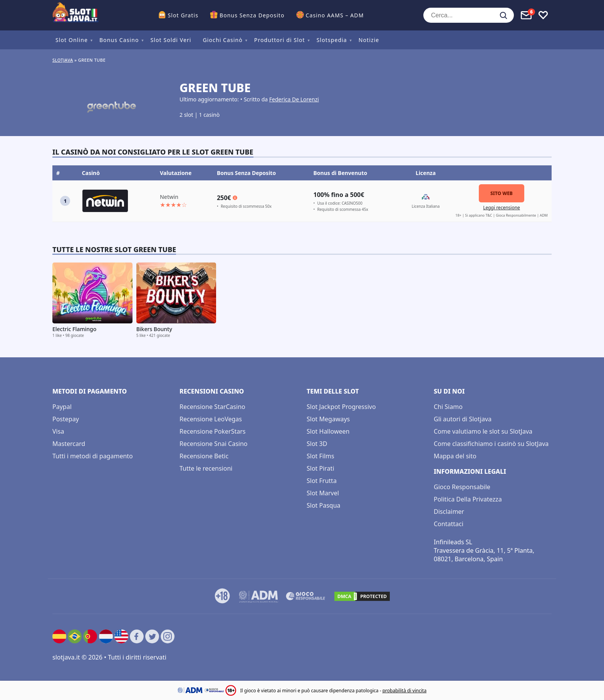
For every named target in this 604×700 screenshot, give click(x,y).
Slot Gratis (183, 15)
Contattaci (449, 524)
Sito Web (502, 193)
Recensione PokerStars (212, 431)
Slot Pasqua (324, 505)
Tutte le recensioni (206, 468)
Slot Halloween (328, 431)
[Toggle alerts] (526, 15)
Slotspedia (332, 40)
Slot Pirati (320, 468)
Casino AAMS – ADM (335, 15)
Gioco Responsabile (462, 487)
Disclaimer (449, 512)
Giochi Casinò (223, 40)
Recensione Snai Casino (214, 444)
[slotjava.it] (75, 15)
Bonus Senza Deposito (252, 15)
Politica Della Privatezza (468, 499)
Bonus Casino (119, 40)
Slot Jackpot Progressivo (341, 407)
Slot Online (72, 40)
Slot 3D (317, 444)
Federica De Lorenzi (294, 99)
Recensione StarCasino (212, 407)
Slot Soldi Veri (171, 40)
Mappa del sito (455, 456)
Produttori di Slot (280, 40)
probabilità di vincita (404, 691)
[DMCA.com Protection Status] (362, 596)
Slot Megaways (328, 419)
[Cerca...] (469, 15)
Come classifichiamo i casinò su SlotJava (491, 444)
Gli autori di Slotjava (463, 419)
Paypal (62, 407)
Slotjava (63, 60)
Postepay (66, 419)
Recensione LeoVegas (211, 419)
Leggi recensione (502, 208)
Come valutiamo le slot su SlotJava (483, 431)
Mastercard (69, 444)
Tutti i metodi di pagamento (93, 456)
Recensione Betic (204, 456)
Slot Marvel (323, 493)
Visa (58, 431)
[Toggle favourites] (543, 15)
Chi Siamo (448, 407)
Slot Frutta (322, 481)
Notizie (369, 40)
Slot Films (320, 456)
